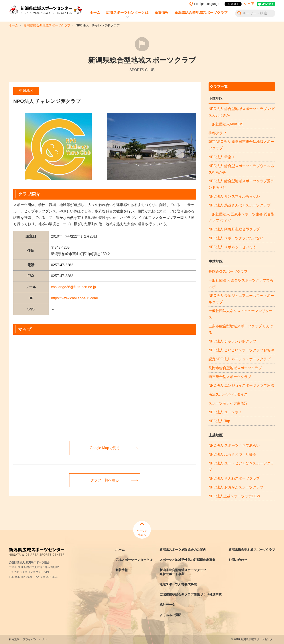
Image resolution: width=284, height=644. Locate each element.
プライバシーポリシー (36, 639)
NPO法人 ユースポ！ (225, 412)
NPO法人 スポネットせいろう (232, 247)
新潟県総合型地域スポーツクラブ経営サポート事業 (183, 572)
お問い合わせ (238, 560)
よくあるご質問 (170, 615)
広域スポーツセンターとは (127, 13)
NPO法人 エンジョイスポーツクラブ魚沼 (241, 385)
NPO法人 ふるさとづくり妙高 (232, 454)
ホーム (95, 13)
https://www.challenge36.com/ (75, 298)
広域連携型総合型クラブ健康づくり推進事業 (191, 594)
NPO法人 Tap (219, 421)
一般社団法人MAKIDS (226, 124)
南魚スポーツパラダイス (228, 394)
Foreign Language (207, 4)
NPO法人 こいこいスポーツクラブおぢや (241, 350)
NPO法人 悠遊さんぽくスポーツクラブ (240, 205)
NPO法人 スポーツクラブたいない (236, 238)
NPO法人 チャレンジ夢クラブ (232, 341)
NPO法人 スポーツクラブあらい (234, 445)
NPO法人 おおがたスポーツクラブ (236, 487)
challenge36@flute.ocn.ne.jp (73, 287)
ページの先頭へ (142, 533)
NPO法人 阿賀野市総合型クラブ (234, 229)
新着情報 (162, 13)
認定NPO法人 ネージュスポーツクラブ (240, 359)
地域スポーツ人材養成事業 (178, 584)
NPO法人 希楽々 (222, 157)
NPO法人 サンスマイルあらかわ (234, 196)
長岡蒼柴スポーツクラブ (228, 271)
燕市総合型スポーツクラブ (230, 377)
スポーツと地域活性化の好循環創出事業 (187, 560)
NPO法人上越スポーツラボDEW (234, 496)
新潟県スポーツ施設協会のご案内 (183, 550)
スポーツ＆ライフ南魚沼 (228, 403)
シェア (249, 4)
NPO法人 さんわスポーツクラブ (234, 478)
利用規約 (14, 639)
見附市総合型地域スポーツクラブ (235, 368)
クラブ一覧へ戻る (105, 480)
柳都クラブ (217, 133)
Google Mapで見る (105, 448)
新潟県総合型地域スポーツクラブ (201, 13)
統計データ (167, 605)
